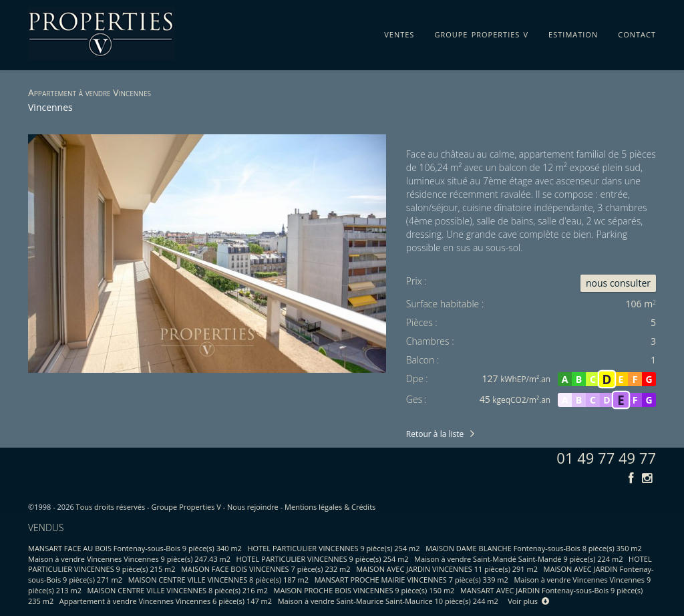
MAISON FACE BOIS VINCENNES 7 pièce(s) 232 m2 (266, 569)
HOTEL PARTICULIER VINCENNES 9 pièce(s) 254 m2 (334, 548)
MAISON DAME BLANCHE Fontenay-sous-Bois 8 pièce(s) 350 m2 (534, 548)
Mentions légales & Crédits (330, 507)
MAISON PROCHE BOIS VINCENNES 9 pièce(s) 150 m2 (364, 590)
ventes (399, 32)
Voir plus (528, 601)
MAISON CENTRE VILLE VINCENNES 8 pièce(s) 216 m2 (178, 590)
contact (637, 32)
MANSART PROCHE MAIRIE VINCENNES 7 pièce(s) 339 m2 (411, 580)
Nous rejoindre (253, 507)
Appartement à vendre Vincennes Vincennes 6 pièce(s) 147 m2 (166, 601)
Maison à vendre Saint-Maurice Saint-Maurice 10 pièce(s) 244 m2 (388, 601)
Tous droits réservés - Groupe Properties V (149, 507)
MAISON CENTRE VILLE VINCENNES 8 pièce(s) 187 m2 (218, 580)
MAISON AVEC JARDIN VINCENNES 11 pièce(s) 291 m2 (447, 569)
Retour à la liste (435, 434)
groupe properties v (481, 32)
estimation (573, 32)
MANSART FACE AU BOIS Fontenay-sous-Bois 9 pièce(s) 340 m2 (135, 548)
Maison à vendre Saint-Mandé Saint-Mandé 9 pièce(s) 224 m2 (518, 559)
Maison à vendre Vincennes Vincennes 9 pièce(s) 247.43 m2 (129, 559)
